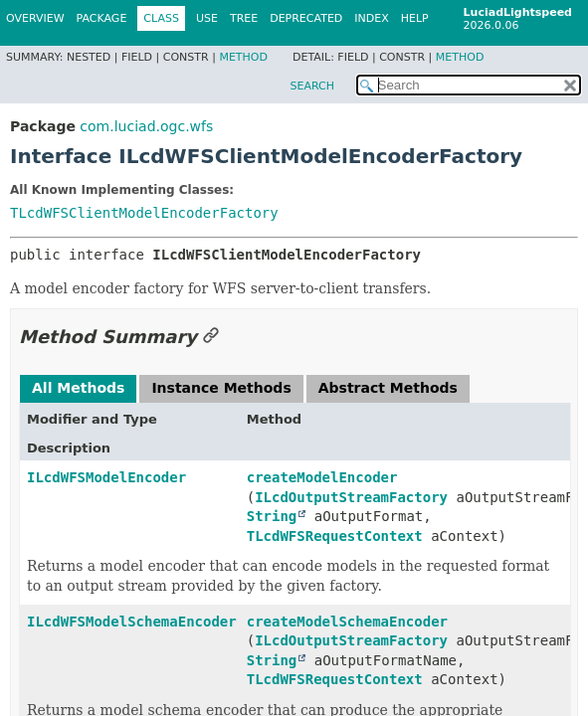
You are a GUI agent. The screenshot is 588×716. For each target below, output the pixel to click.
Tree (244, 18)
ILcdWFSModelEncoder (106, 477)
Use (207, 18)
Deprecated (306, 18)
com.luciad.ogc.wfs (146, 126)
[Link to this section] (211, 337)
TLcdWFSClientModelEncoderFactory (144, 213)
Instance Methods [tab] (221, 388)
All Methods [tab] (78, 388)
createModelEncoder (322, 477)
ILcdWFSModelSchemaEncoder (132, 622)
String (272, 516)
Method (243, 57)
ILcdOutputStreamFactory (351, 497)
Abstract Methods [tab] (388, 388)
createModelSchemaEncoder (347, 622)
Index (371, 18)
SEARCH (312, 86)
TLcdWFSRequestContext (335, 536)
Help (415, 18)
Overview (35, 18)
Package (102, 18)
